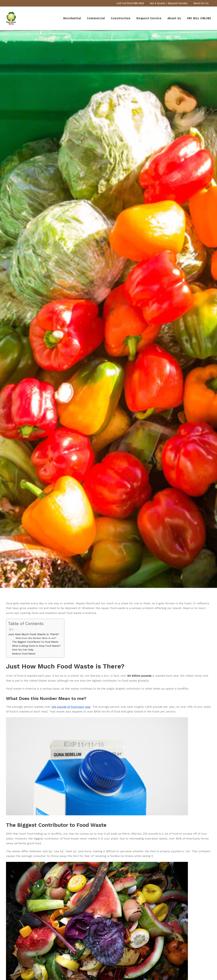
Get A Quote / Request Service (170, 3)
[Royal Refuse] (11, 18)
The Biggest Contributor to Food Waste (35, 642)
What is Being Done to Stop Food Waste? (36, 646)
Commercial (96, 18)
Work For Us (202, 3)
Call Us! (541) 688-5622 (132, 3)
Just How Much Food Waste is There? (33, 634)
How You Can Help (23, 650)
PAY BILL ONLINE (199, 18)
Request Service (149, 18)
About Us (174, 18)
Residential (72, 18)
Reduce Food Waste (24, 654)
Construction (121, 18)
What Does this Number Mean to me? (36, 638)
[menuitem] (132, 3)
